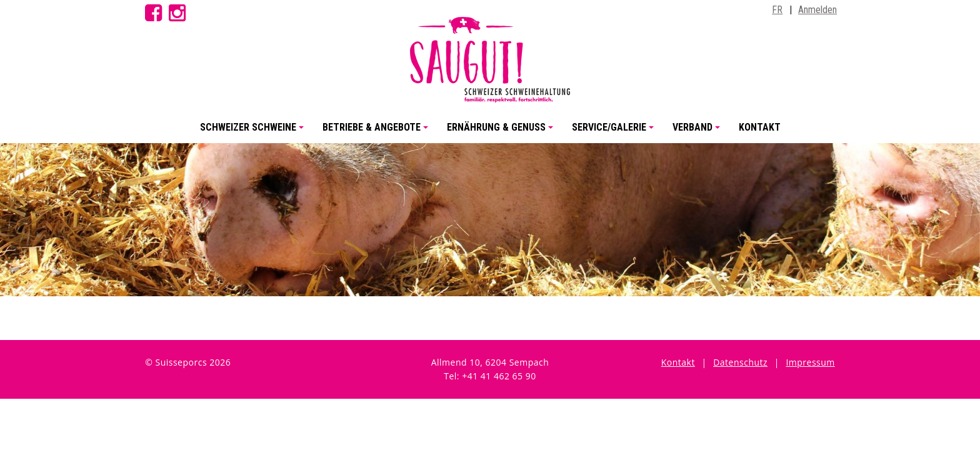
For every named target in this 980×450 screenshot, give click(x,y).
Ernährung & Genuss (502, 132)
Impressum (810, 362)
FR (777, 10)
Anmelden (817, 10)
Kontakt (760, 127)
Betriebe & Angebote (377, 132)
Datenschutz (740, 362)
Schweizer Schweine (254, 132)
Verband (698, 132)
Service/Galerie (615, 132)
